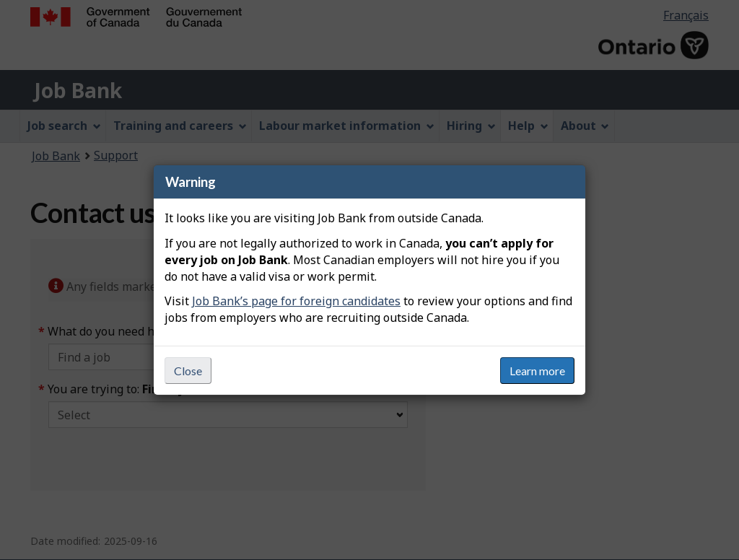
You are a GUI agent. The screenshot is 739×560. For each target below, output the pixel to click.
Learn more (537, 371)
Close (188, 371)
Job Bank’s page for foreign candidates (296, 301)
